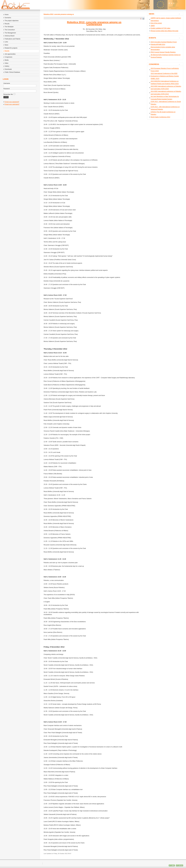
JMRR (153, 26)
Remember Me (9, 94)
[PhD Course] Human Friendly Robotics (163, 52)
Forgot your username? (12, 104)
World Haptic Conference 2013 (160, 117)
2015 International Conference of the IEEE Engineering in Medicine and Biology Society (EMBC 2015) (165, 76)
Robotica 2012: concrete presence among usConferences (94, 23)
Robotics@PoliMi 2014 (158, 44)
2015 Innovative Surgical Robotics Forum (164, 42)
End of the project (156, 23)
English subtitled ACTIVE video (160, 28)
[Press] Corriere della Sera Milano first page (164, 31)
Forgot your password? (12, 102)
